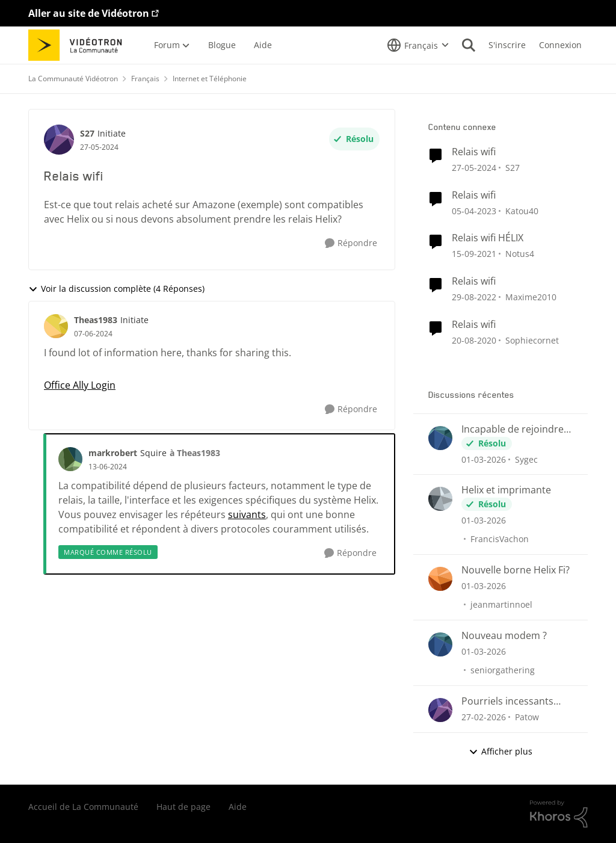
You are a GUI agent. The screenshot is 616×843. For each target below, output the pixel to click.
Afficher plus (500, 751)
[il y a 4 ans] (474, 254)
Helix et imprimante (506, 490)
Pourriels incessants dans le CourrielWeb (507, 701)
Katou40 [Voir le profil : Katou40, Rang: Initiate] (522, 210)
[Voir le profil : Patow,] (440, 710)
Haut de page (183, 807)
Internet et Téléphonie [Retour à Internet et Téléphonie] (210, 79)
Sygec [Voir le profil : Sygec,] (526, 459)
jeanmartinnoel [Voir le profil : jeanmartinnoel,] (501, 604)
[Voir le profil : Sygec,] (440, 438)
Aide (238, 807)
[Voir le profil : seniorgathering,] (440, 644)
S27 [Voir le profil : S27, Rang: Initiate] (87, 133)
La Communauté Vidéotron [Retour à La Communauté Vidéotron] (73, 79)
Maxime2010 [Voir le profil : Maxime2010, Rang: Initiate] (531, 297)
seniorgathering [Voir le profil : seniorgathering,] (503, 670)
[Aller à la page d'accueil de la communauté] (79, 45)
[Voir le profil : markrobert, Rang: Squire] (70, 459)
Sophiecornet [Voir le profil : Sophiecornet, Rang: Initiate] (532, 340)
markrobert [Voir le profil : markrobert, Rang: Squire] (113, 453)
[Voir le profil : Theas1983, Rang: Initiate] (56, 326)
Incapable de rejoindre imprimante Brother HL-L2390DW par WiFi (516, 429)
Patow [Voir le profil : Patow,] (527, 717)
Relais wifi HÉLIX (488, 238)
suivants (247, 514)
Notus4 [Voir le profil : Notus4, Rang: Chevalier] (520, 254)
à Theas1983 (195, 453)
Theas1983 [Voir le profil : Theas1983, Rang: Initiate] (96, 320)
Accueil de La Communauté (83, 807)
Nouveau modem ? (504, 636)
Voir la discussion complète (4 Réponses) (116, 289)
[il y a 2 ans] (474, 168)
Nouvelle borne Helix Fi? (516, 570)
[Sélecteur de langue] (418, 45)
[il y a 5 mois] (484, 459)
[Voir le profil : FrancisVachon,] (440, 499)
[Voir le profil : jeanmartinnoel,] (440, 579)
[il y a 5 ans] (474, 340)
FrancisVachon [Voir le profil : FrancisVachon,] (500, 539)
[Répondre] (351, 243)
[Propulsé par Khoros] (559, 814)
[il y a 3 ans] (474, 210)
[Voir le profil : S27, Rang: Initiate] (59, 140)
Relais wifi (474, 152)
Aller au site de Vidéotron (89, 13)
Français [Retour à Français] (145, 79)
